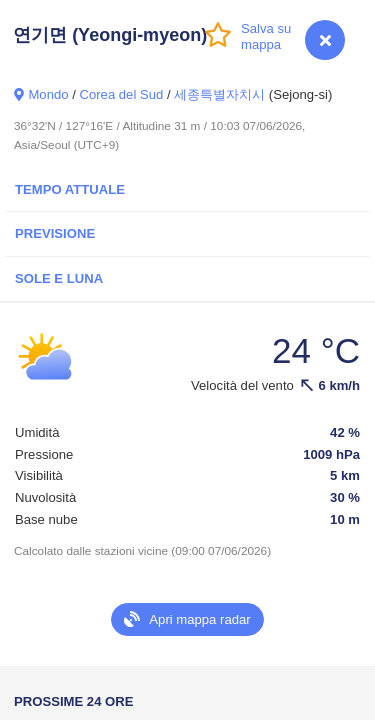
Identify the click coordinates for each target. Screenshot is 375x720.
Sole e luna (59, 278)
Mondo (48, 94)
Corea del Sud (121, 94)
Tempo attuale (70, 189)
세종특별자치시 (219, 94)
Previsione (55, 233)
